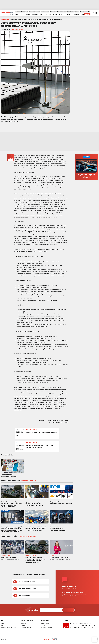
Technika (55, 14)
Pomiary (77, 12)
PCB (27, 12)
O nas (2, 625)
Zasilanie (38, 12)
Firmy (22, 14)
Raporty (42, 14)
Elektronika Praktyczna (47, 627)
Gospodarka (35, 14)
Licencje (23, 625)
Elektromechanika (45, 12)
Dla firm (87, 14)
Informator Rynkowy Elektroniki (8, 627)
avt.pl (94, 627)
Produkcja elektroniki (20, 12)
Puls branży (67, 14)
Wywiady (48, 14)
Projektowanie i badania (85, 12)
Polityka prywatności (26, 627)
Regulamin (23, 624)
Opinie (61, 14)
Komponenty (32, 12)
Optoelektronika (70, 12)
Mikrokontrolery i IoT (61, 12)
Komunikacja (53, 12)
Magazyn (83, 14)
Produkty (27, 14)
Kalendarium (75, 14)
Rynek (17, 14)
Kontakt (3, 624)
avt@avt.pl (95, 626)
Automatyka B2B (45, 624)
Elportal (43, 625)
